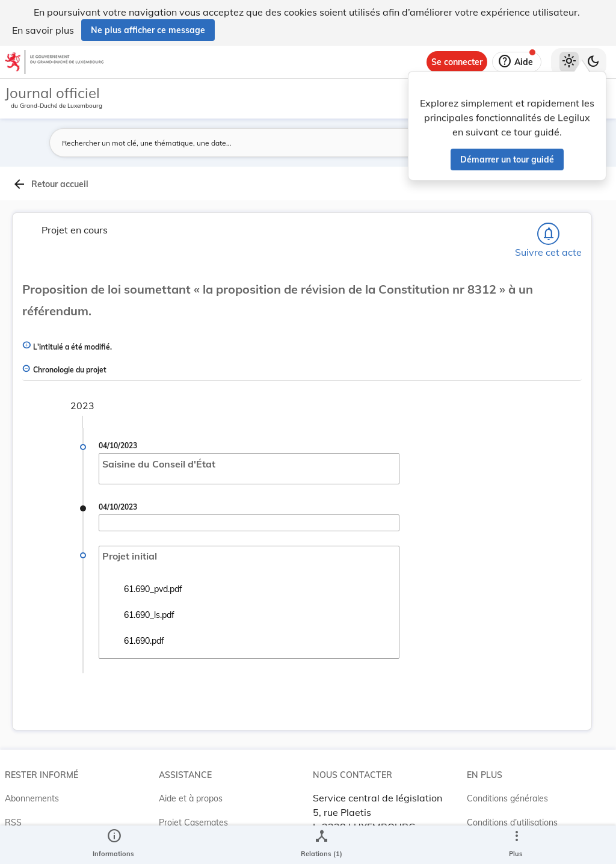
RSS (13, 822)
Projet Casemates (193, 822)
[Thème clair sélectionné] (569, 62)
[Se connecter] (457, 62)
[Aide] (517, 62)
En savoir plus (43, 30)
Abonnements (32, 798)
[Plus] (516, 845)
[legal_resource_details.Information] (113, 845)
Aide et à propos (191, 798)
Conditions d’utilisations (512, 822)
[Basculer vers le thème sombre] (593, 62)
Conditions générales (507, 798)
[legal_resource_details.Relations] (322, 845)
